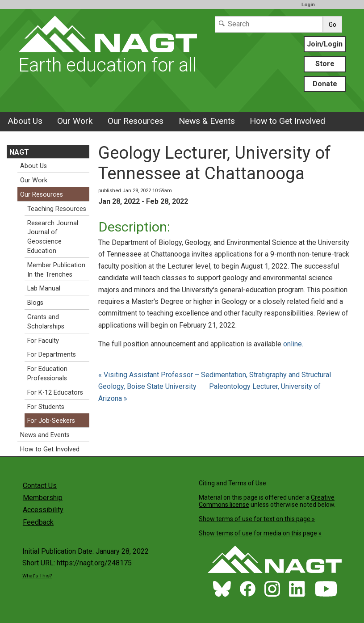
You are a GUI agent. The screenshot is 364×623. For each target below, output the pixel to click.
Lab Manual (44, 288)
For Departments (52, 355)
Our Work (75, 121)
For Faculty (43, 341)
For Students (46, 407)
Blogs (35, 303)
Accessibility (43, 510)
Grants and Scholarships (46, 322)
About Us (25, 121)
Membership (43, 498)
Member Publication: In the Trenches (57, 270)
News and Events (45, 435)
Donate (325, 84)
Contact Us (40, 486)
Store (325, 64)
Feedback (38, 522)
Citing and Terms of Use (232, 483)
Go (333, 25)
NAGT (19, 152)
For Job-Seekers (51, 421)
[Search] (269, 24)
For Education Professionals (47, 374)
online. (293, 344)
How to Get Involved (287, 121)
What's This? (37, 576)
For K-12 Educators (55, 393)
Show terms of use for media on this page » (260, 533)
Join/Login (325, 44)
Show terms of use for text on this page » (257, 519)
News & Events (207, 121)
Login (308, 4)
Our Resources (136, 121)
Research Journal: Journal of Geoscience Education (53, 237)
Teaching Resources (57, 209)
